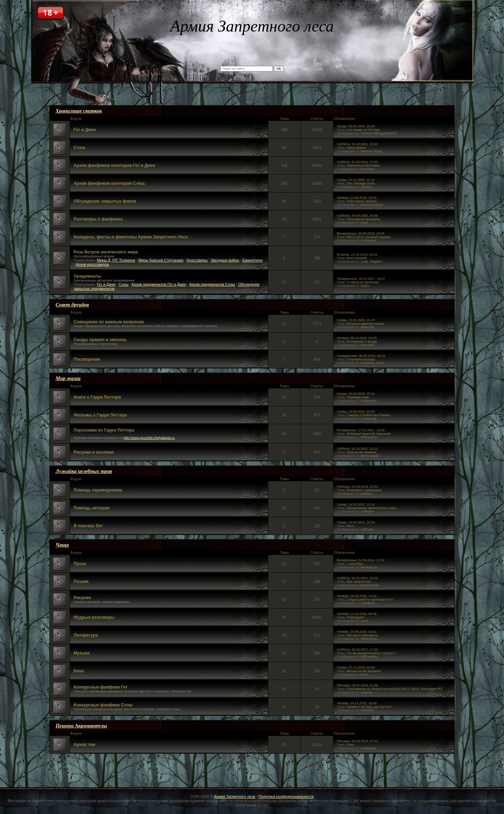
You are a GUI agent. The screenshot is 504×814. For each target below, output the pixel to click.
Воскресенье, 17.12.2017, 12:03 (361, 430)
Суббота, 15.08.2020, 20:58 (357, 216)
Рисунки (82, 598)
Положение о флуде (362, 341)
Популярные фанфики (363, 219)
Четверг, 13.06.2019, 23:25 (357, 198)
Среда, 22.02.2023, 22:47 (356, 320)
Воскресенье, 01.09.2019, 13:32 (361, 560)
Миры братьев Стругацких (161, 260)
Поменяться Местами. (363, 165)
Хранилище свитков (79, 111)
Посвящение (87, 359)
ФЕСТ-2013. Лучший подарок (368, 237)
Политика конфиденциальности (286, 796)
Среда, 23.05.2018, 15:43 (356, 412)
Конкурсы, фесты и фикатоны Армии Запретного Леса (131, 237)
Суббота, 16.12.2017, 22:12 (357, 449)
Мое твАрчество (359, 582)
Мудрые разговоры (94, 617)
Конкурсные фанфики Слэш (103, 705)
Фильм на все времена (364, 671)
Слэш (79, 148)
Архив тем (84, 745)
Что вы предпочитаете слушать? (371, 653)
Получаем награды (361, 359)
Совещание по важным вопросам (109, 322)
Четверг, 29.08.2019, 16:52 (357, 632)
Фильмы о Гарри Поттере (100, 415)
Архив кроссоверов (92, 264)
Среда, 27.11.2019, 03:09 (356, 667)
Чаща (62, 545)
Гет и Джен (85, 130)
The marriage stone (361, 183)
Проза (80, 564)
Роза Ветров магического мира (106, 252)
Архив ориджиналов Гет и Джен (159, 284)
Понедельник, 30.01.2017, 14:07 (361, 279)
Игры (350, 526)
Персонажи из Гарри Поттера (104, 430)
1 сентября (355, 564)
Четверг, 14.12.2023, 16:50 (357, 703)
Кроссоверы (197, 260)
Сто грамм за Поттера (363, 130)
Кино (79, 671)
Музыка (81, 653)
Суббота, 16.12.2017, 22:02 (357, 578)
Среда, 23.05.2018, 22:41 (356, 394)
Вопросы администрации (365, 324)
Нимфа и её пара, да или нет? (370, 707)
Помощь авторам (92, 508)
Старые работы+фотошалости (370, 599)
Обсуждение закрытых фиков (105, 201)
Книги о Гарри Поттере (97, 397)
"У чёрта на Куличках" (363, 282)
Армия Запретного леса (234, 796)
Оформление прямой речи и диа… (373, 508)
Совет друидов (72, 305)
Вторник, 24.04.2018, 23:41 (357, 255)
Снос (350, 745)
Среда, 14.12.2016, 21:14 (356, 180)
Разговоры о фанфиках (98, 219)
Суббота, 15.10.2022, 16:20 (357, 144)
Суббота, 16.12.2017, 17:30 (357, 650)
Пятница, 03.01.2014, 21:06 (357, 685)
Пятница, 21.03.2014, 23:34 (357, 487)
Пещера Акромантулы (81, 726)
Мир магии (68, 378)
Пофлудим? (355, 617)
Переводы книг (358, 397)
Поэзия (81, 582)
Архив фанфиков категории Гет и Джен (114, 165)
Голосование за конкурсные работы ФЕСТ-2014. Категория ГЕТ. (395, 689)
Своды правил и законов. (100, 340)
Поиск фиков (356, 148)
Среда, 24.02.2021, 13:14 (356, 504)
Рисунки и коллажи (94, 452)
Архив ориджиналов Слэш (212, 284)
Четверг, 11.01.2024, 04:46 (357, 614)
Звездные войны (225, 260)
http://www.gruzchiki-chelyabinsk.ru (149, 438)
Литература (86, 635)
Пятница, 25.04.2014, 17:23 (357, 741)
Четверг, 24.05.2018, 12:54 (357, 596)
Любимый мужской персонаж (368, 434)
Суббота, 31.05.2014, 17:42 (357, 162)
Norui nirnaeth (357, 258)
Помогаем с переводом (364, 490)
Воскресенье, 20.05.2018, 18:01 (361, 233)
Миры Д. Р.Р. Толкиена (116, 260)
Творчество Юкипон (361, 452)
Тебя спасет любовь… (363, 201)
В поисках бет (88, 526)
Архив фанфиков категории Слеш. (110, 183)
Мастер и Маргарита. (363, 635)
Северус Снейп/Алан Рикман (368, 415)
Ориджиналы (87, 276)
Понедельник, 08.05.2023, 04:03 (361, 356)
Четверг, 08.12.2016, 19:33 (357, 338)
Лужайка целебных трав (84, 471)
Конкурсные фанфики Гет (101, 687)
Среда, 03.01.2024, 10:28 (356, 126)
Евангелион (253, 260)
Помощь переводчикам (98, 490)
